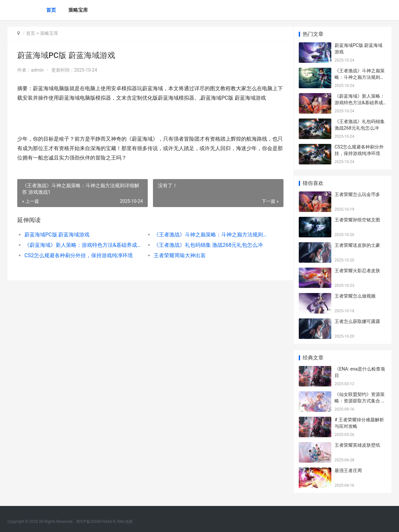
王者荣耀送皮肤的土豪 (357, 245)
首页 (51, 10)
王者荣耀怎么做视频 (355, 296)
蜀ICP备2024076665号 (96, 522)
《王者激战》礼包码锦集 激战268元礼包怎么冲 (205, 245)
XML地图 (125, 522)
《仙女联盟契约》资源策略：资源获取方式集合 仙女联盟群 (360, 401)
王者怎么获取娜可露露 (357, 321)
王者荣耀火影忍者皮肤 (357, 271)
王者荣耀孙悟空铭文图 (357, 220)
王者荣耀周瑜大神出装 (177, 255)
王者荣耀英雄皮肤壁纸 (357, 445)
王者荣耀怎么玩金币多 (357, 194)
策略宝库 (78, 10)
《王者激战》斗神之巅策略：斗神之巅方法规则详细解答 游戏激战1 (207, 235)
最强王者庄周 (348, 470)
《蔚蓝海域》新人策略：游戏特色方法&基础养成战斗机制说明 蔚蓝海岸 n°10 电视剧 (81, 245)
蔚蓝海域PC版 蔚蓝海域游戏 (57, 235)
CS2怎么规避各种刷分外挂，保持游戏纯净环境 (79, 255)
